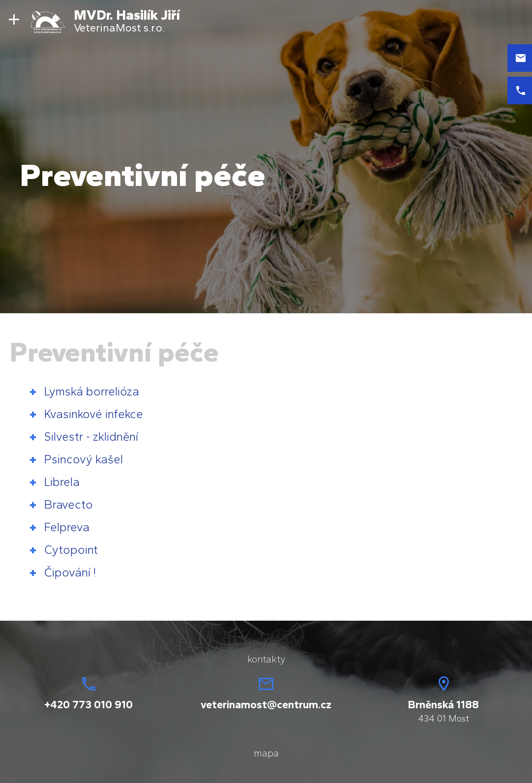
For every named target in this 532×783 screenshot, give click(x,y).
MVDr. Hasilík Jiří (127, 15)
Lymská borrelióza (92, 391)
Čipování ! (70, 572)
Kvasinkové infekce (94, 414)
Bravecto (69, 504)
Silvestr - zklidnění (91, 437)
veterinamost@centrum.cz (266, 705)
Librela (62, 482)
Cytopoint (71, 550)
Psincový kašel (84, 459)
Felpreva (67, 527)
